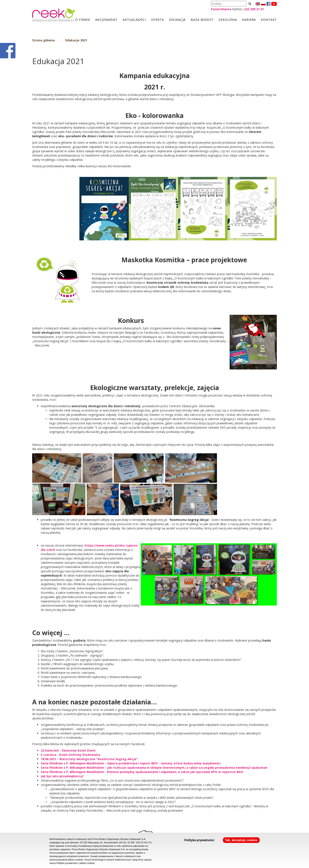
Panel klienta (221, 9)
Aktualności (134, 20)
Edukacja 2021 (76, 40)
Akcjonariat (106, 20)
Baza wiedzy (202, 20)
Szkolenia (228, 20)
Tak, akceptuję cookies (241, 840)
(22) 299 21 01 (254, 9)
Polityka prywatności (199, 840)
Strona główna (43, 40)
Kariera (249, 20)
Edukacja (177, 20)
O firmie (83, 20)
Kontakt (269, 20)
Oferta (158, 20)
